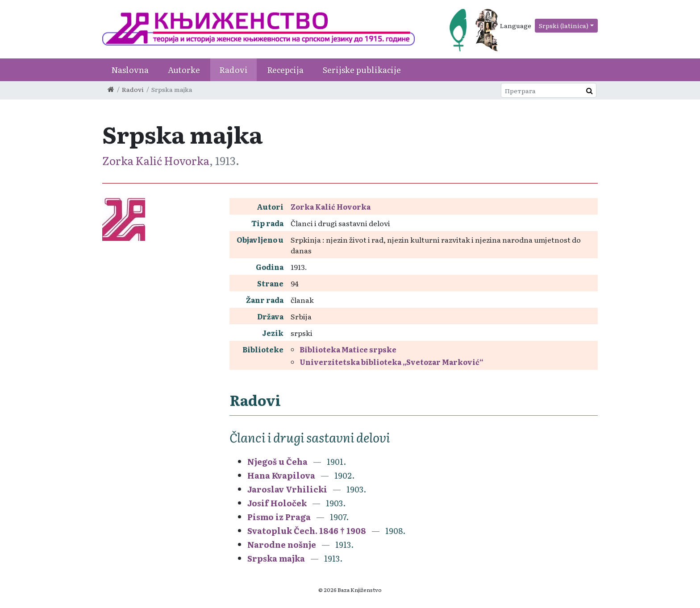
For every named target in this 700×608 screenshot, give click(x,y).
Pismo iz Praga (279, 517)
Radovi (233, 70)
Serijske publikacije (362, 70)
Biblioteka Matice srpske (348, 349)
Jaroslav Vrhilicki (287, 489)
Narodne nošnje (282, 544)
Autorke (184, 70)
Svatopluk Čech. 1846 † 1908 (307, 531)
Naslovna (130, 70)
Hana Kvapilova (281, 475)
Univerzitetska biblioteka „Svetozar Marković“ (392, 362)
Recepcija (285, 70)
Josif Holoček (277, 503)
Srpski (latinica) (564, 25)
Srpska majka (276, 558)
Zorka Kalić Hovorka (156, 160)
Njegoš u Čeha (277, 461)
